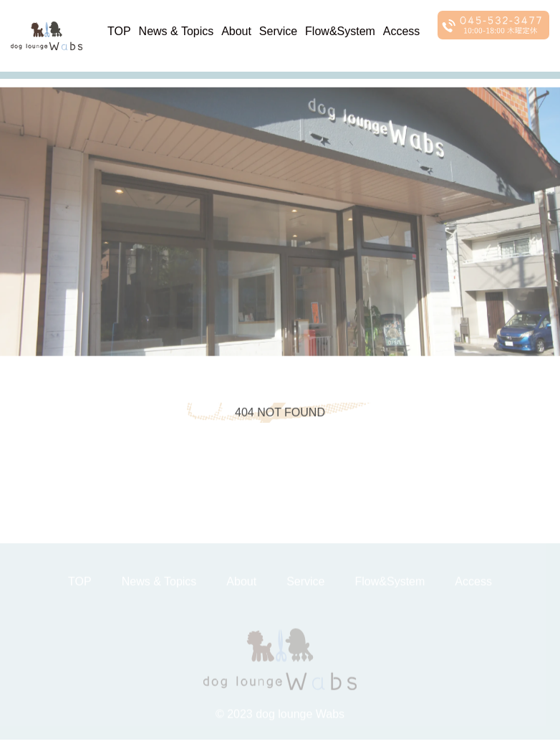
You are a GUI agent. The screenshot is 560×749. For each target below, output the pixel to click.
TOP (119, 31)
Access (402, 31)
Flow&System (340, 31)
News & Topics (177, 31)
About (236, 31)
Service (278, 31)
